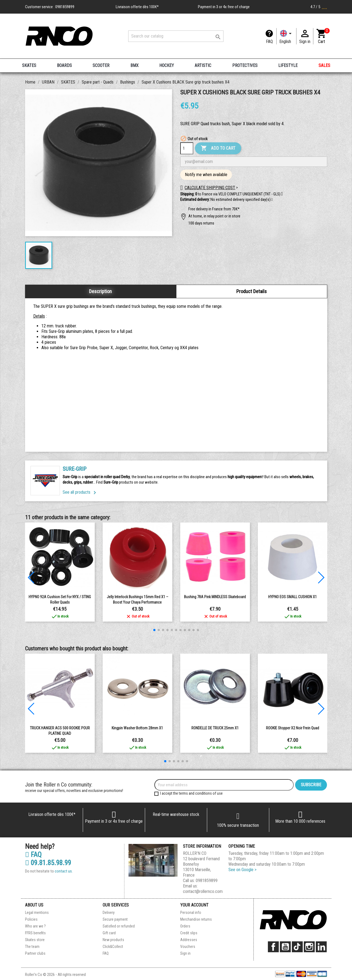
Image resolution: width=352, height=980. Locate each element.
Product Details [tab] (252, 291)
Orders (185, 926)
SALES (324, 65)
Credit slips (189, 933)
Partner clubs (35, 953)
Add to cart (218, 148)
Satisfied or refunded (119, 926)
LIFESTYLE (288, 65)
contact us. (64, 871)
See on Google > (242, 870)
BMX (134, 65)
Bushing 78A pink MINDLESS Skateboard (215, 597)
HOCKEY (167, 65)
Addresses (189, 940)
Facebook (273, 947)
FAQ (269, 42)
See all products (80, 492)
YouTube (285, 947)
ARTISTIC (203, 65)
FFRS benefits (35, 933)
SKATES (29, 65)
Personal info (191, 913)
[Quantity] (187, 148)
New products (113, 940)
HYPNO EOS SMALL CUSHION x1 (293, 597)
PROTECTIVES (245, 65)
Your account (194, 905)
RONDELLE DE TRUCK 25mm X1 (215, 728)
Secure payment (115, 919)
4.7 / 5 (319, 7)
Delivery (109, 913)
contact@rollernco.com (203, 891)
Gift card (109, 933)
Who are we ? (35, 926)
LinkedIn (321, 947)
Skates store (35, 940)
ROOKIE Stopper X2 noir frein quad (293, 728)
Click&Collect (113, 947)
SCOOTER (101, 65)
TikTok (297, 947)
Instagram (309, 947)
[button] (272, 200)
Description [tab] (100, 291)
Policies (31, 919)
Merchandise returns (196, 919)
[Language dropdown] (286, 36)
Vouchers (188, 947)
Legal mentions (37, 913)
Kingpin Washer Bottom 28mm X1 (137, 728)
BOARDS (64, 65)
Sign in (185, 953)
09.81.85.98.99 (48, 863)
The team (32, 947)
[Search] (176, 36)
